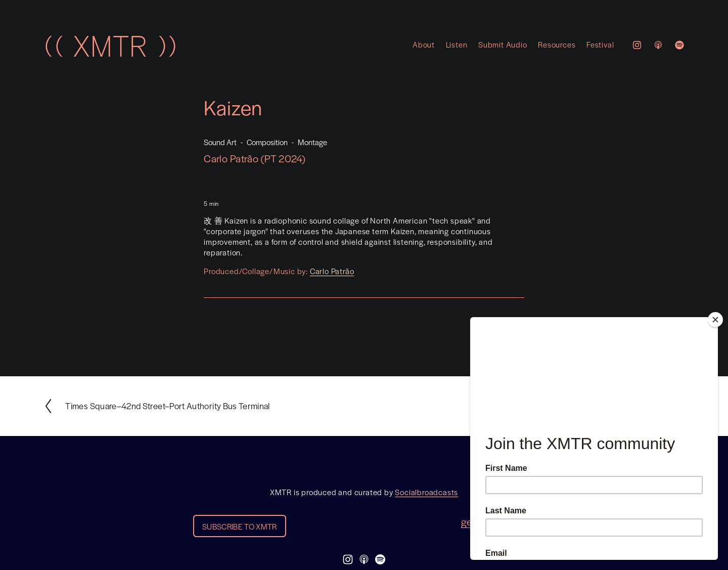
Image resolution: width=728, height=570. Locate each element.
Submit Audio (503, 44)
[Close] (715, 320)
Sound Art (220, 142)
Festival (600, 44)
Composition (267, 142)
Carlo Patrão (332, 271)
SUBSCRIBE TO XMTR (239, 526)
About (424, 44)
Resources (557, 44)
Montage (312, 142)
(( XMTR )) (110, 45)
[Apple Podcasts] (658, 45)
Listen (457, 44)
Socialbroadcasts (426, 492)
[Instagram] (637, 45)
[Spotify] (679, 45)
